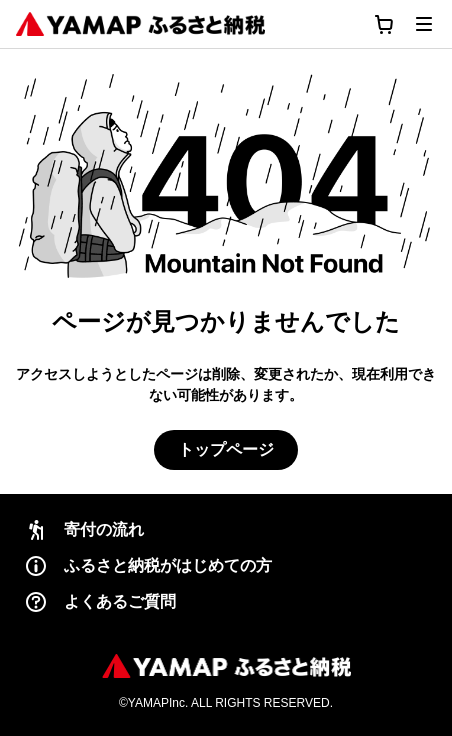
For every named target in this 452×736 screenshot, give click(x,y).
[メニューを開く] (424, 24)
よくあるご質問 (100, 602)
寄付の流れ (84, 530)
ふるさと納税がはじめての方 (148, 566)
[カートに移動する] (384, 24)
